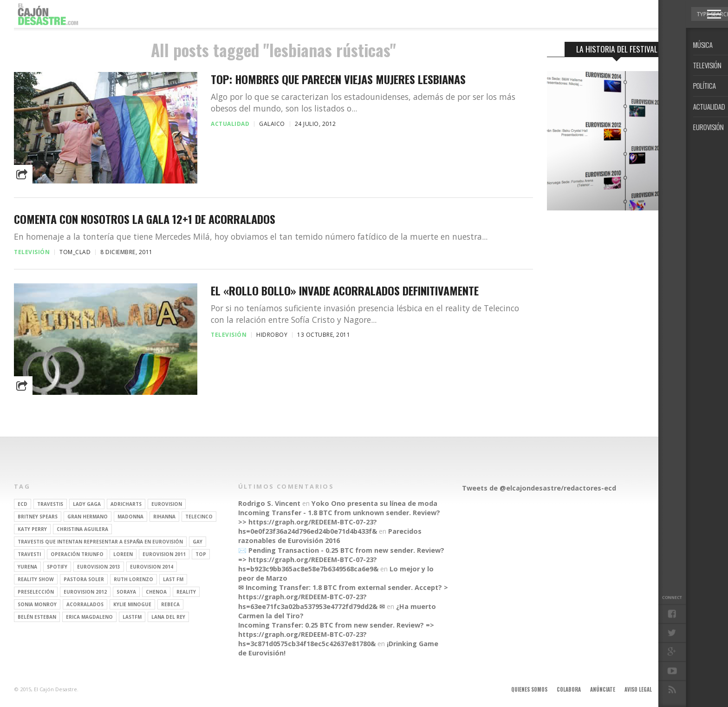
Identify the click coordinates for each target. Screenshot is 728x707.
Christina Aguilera (82, 529)
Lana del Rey (168, 617)
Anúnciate (603, 689)
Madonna (130, 517)
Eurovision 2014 (152, 567)
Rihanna (164, 517)
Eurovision (167, 504)
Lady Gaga (87, 504)
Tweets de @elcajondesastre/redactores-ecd (539, 488)
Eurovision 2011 (164, 554)
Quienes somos (529, 689)
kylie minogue (132, 604)
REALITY (186, 592)
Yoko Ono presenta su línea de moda (374, 503)
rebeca (170, 604)
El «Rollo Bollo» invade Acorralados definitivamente (345, 291)
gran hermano (88, 517)
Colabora (569, 689)
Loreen (123, 554)
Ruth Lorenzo (133, 579)
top (201, 554)
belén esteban (37, 617)
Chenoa (156, 592)
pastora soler (84, 579)
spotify (57, 567)
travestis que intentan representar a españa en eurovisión (100, 542)
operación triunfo (77, 554)
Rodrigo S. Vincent (269, 503)
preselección (36, 592)
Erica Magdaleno (89, 617)
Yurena (27, 567)
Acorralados (85, 604)
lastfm (132, 617)
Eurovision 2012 (85, 592)
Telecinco (199, 517)
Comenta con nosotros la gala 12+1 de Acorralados (145, 219)
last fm (173, 579)
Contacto (674, 689)
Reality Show (36, 579)
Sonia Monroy (37, 604)
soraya (126, 592)
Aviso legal (638, 689)
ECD (23, 504)
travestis (50, 504)
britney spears (38, 517)
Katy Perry (32, 529)
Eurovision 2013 (99, 567)
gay (198, 542)
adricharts (126, 504)
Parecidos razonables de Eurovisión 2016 (330, 536)
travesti (29, 554)
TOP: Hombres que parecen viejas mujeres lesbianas (338, 79)
